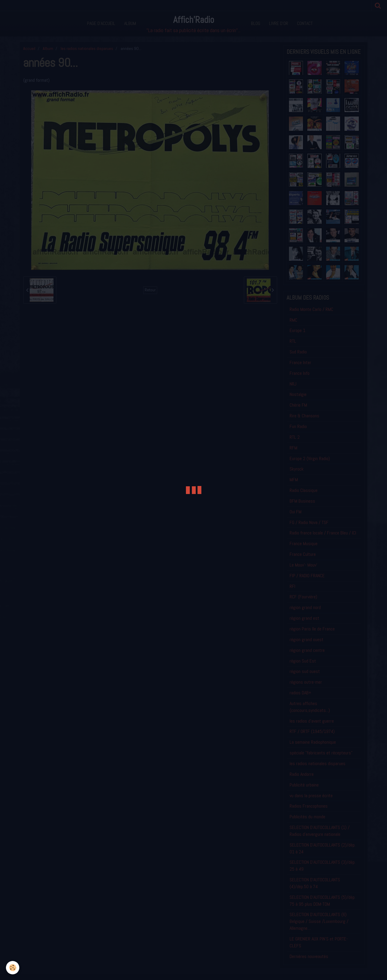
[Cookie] (13, 968)
